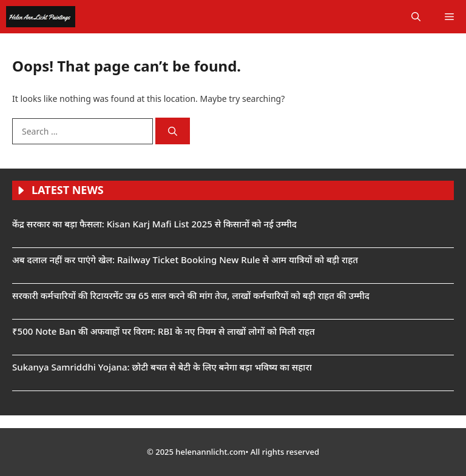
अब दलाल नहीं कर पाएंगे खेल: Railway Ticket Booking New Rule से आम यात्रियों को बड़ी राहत (185, 260)
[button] (416, 17)
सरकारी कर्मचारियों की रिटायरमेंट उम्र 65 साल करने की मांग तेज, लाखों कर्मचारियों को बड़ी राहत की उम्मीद (191, 295)
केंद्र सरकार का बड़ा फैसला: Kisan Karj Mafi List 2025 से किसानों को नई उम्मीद (154, 224)
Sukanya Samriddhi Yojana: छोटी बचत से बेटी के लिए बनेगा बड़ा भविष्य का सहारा (162, 367)
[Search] (173, 131)
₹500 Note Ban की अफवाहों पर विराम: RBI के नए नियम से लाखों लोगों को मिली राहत (164, 331)
